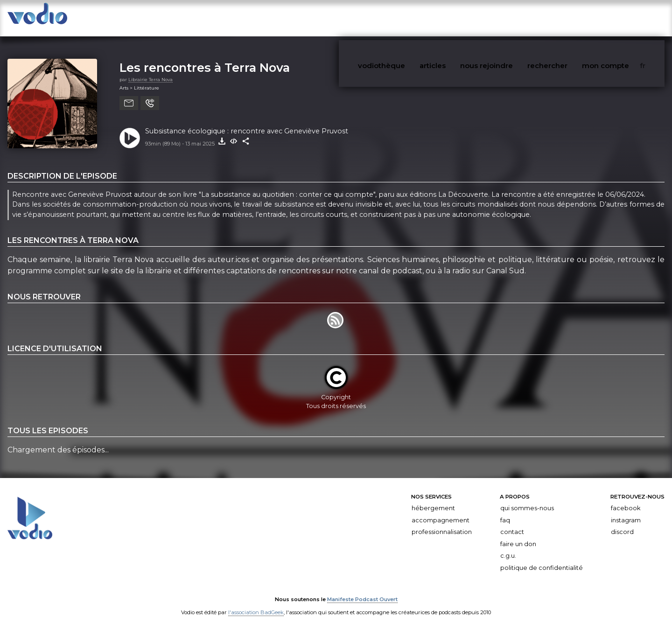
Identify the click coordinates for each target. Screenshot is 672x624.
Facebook (626, 499)
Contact (512, 523)
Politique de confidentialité (542, 559)
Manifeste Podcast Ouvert (362, 590)
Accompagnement (441, 511)
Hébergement (433, 499)
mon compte (625, 18)
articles (472, 18)
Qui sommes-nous (527, 499)
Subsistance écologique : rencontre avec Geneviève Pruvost (247, 122)
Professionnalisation (442, 523)
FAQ (505, 511)
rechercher (574, 18)
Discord (622, 523)
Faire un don (518, 535)
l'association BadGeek (256, 603)
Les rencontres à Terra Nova (205, 59)
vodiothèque (428, 18)
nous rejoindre (520, 18)
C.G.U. (508, 547)
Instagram (626, 511)
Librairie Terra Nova (150, 71)
